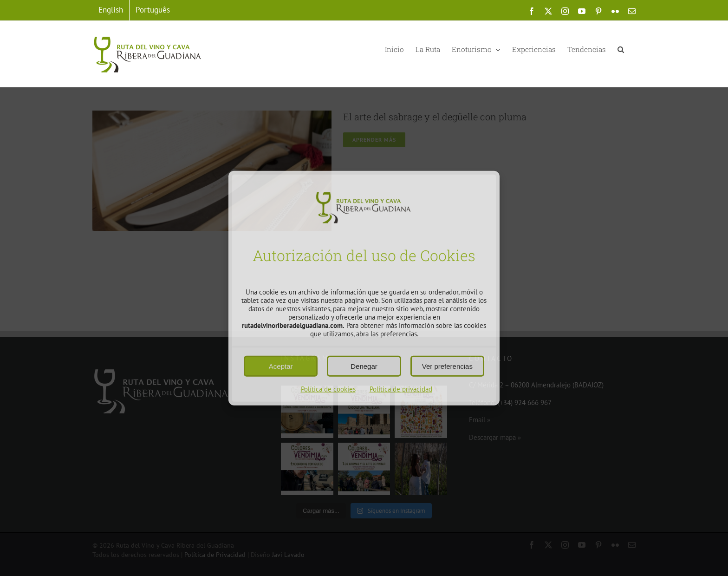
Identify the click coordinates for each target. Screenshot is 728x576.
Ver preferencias (447, 366)
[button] (621, 49)
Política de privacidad (401, 389)
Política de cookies (328, 389)
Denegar (364, 366)
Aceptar (281, 366)
